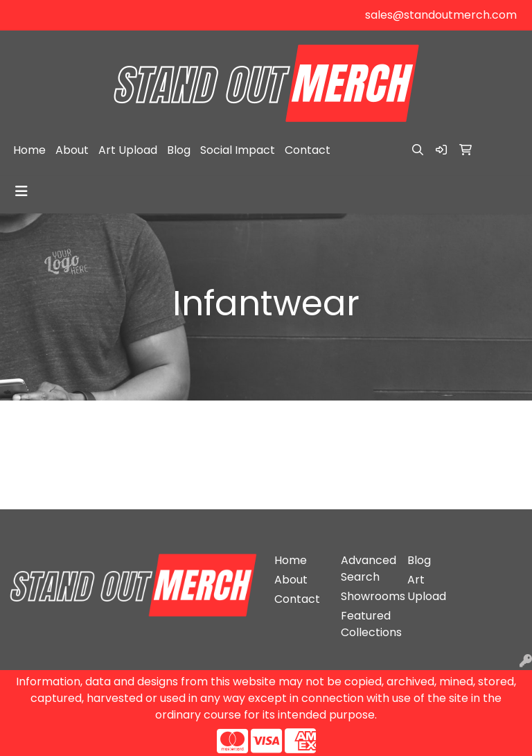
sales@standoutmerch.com (441, 15)
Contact (308, 150)
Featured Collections (366, 624)
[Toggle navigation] (21, 191)
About (72, 150)
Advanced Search (366, 569)
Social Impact (238, 150)
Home (29, 150)
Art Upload (128, 150)
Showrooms (366, 596)
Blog (179, 150)
